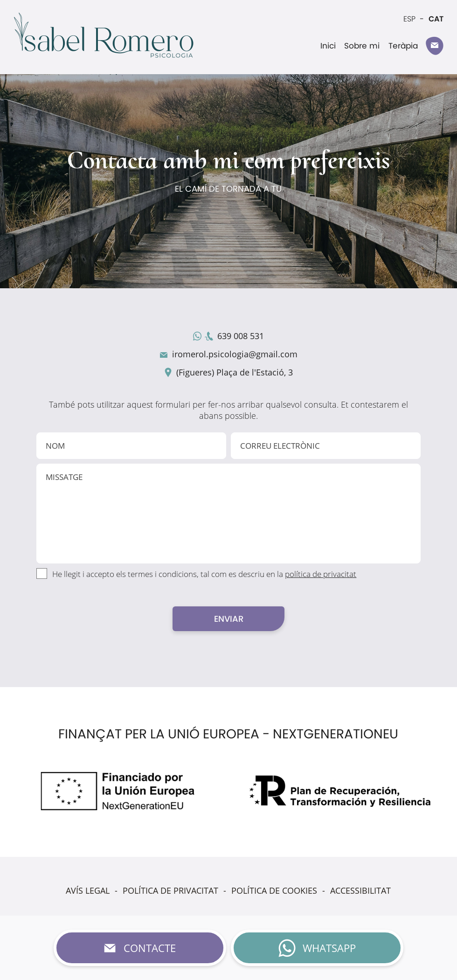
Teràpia (403, 46)
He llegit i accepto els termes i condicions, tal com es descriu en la (204, 574)
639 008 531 (241, 336)
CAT (436, 19)
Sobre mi (362, 46)
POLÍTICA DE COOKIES (274, 890)
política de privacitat (321, 574)
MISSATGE (228, 514)
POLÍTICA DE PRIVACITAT (170, 890)
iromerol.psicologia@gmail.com (235, 354)
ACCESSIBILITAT (360, 890)
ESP (409, 19)
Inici (328, 46)
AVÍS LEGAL (88, 890)
